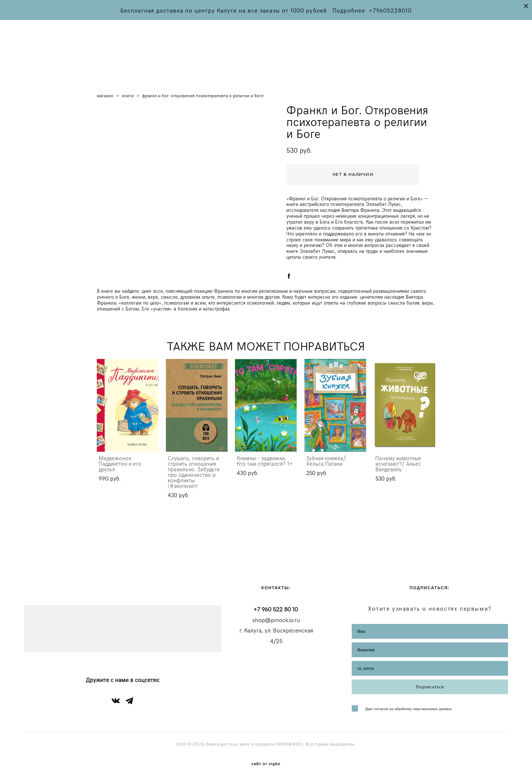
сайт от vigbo (266, 760)
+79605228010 (390, 10)
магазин (105, 91)
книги (128, 91)
